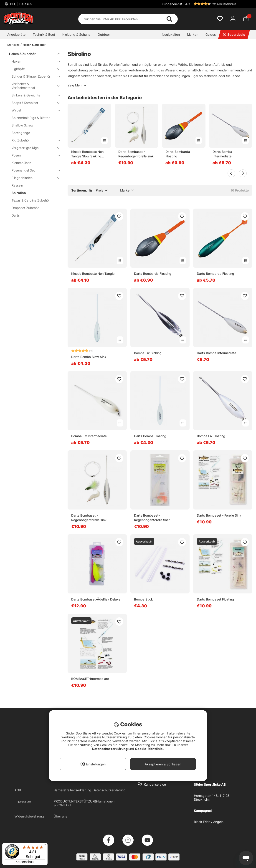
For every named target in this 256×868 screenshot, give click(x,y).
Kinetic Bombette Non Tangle (93, 274)
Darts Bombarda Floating (178, 154)
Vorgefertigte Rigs (33, 148)
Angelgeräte (16, 34)
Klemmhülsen (21, 163)
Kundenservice (155, 784)
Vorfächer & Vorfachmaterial (33, 86)
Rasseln (17, 185)
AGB (18, 790)
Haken (33, 61)
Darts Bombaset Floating (215, 599)
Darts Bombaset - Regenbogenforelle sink (136, 154)
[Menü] (45, 846)
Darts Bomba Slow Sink (89, 357)
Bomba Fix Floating (211, 436)
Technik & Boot (44, 34)
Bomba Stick (143, 599)
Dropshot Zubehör (25, 208)
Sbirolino (19, 193)
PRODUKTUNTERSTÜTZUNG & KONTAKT (75, 803)
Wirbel (33, 110)
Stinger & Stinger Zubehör (33, 76)
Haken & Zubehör (34, 45)
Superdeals (234, 34)
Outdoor (104, 34)
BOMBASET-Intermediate (90, 679)
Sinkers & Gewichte (33, 95)
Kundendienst (172, 4)
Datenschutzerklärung (109, 790)
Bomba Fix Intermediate (89, 436)
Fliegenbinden (33, 178)
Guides (211, 34)
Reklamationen (104, 801)
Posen (33, 155)
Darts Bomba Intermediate (222, 154)
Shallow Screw (22, 125)
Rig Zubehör (33, 140)
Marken (193, 34)
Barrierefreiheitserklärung (72, 790)
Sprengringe (21, 133)
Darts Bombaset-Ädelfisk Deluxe (96, 599)
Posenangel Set (33, 170)
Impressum (23, 801)
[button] (218, 4)
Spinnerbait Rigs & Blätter (31, 118)
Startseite (13, 45)
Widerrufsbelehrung (29, 816)
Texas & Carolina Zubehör (31, 200)
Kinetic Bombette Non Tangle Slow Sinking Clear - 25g (87, 154)
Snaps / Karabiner (33, 103)
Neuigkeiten (171, 34)
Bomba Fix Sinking (148, 353)
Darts (16, 215)
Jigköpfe (33, 69)
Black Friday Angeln (209, 822)
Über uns (60, 816)
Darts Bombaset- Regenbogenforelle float (152, 518)
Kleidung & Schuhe (76, 34)
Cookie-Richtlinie (149, 749)
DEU (20, 4)
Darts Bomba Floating (150, 436)
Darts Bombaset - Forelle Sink (219, 515)
